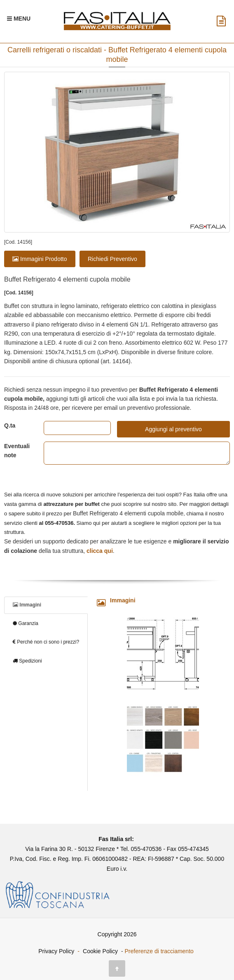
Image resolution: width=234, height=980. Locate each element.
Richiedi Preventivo (112, 259)
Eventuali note (17, 451)
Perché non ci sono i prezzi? (46, 642)
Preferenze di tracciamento (159, 951)
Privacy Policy (56, 951)
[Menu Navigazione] (19, 19)
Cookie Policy (100, 951)
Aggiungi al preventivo (173, 429)
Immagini (27, 605)
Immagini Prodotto (40, 259)
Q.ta (10, 425)
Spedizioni (27, 661)
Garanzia (26, 623)
